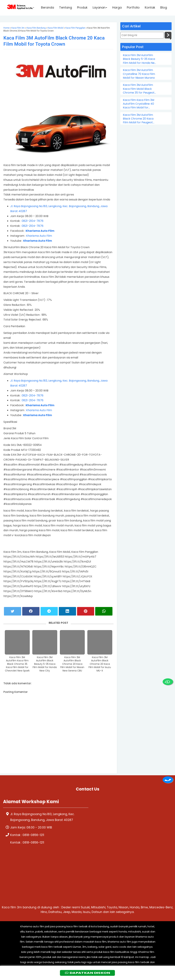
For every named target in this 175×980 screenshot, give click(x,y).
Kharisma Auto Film (39, 236)
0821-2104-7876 (33, 221)
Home (6, 28)
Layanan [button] (100, 8)
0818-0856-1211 (33, 835)
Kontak (150, 8)
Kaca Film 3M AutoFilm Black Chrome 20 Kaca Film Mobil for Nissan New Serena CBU (72, 664)
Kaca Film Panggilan (75, 28)
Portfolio (133, 8)
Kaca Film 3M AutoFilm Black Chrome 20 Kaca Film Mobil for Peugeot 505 (138, 119)
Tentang (66, 8)
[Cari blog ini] (142, 35)
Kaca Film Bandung (36, 28)
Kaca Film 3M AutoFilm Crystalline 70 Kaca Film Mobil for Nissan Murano (139, 74)
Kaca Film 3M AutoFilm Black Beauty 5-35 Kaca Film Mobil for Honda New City (45, 664)
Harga (117, 8)
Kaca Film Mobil (56, 28)
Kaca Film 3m (18, 28)
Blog (164, 8)
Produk (82, 8)
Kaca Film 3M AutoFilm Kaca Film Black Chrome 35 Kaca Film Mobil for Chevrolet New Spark (17, 664)
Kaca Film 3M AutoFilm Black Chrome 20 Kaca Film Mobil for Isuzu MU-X (100, 664)
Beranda (48, 8)
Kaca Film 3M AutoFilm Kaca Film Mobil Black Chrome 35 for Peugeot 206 (139, 89)
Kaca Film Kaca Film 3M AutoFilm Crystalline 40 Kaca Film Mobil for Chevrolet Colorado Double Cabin (139, 104)
